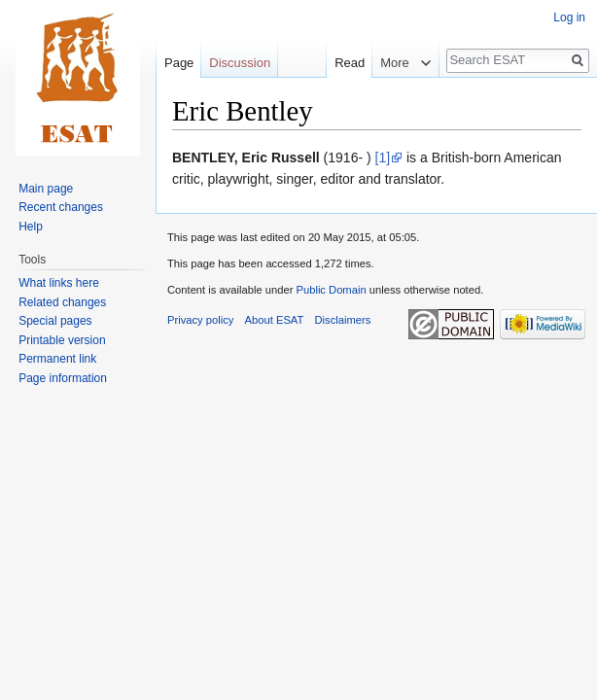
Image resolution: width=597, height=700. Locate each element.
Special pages (55, 321)
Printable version (62, 340)
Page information (63, 378)
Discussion (240, 63)
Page (179, 63)
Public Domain (331, 290)
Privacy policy (200, 320)
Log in (569, 17)
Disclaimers (343, 320)
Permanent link (57, 359)
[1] (383, 157)
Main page (46, 189)
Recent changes (61, 207)
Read (340, 63)
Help (31, 227)
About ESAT (275, 320)
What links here (59, 283)
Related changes (62, 302)
